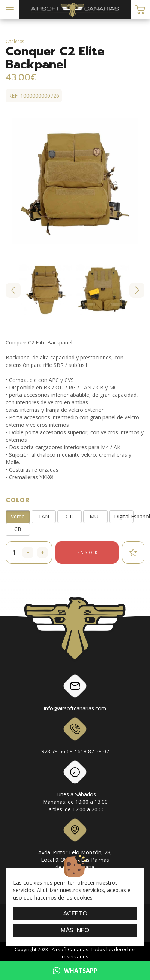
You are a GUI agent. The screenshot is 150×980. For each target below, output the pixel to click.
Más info (75, 930)
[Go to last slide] (13, 290)
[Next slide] (137, 290)
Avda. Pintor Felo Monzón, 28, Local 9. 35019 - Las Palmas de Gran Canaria (75, 846)
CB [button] (18, 529)
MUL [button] (95, 516)
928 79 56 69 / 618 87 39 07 (75, 737)
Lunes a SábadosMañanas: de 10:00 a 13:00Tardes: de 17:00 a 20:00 (75, 788)
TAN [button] (44, 516)
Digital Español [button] (124, 516)
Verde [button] (18, 516)
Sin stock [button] (87, 552)
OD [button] (70, 516)
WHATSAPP (75, 971)
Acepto (75, 913)
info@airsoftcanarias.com (75, 694)
